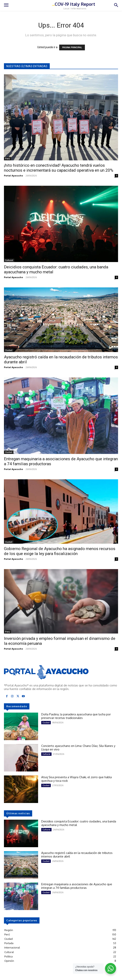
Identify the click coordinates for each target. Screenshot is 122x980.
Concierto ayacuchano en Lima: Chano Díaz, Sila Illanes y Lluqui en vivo (78, 748)
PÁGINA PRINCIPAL (72, 47)
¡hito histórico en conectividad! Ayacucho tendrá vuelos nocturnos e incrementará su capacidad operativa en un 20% (59, 168)
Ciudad (9, 350)
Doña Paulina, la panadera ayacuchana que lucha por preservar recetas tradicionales (76, 716)
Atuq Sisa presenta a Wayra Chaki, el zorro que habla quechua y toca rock (76, 779)
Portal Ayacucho (13, 176)
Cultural (9, 260)
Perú (8, 159)
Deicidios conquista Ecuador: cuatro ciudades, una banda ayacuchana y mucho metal (79, 823)
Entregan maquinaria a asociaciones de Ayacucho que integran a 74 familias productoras (77, 886)
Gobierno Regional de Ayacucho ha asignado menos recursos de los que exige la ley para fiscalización (60, 551)
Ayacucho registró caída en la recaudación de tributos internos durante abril (77, 855)
